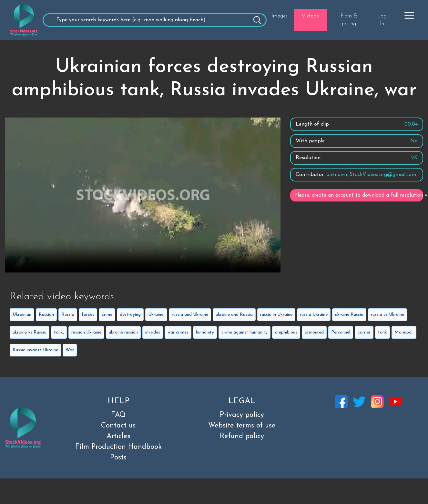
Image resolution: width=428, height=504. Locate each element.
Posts (118, 458)
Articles (118, 436)
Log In (382, 20)
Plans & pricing (349, 20)
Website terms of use (242, 426)
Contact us (118, 426)
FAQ (118, 415)
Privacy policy (242, 415)
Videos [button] (310, 16)
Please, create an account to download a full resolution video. (359, 195)
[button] (409, 15)
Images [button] (280, 16)
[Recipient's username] (155, 20)
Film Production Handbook (118, 447)
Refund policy (242, 436)
